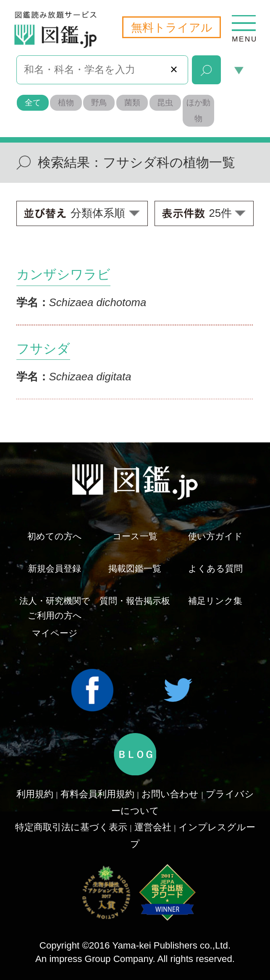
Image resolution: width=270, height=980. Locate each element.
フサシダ (43, 349)
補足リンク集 (215, 601)
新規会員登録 (55, 568)
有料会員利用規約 (97, 794)
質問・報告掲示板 (135, 601)
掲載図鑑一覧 (135, 568)
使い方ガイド (215, 536)
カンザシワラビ (63, 274)
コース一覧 (135, 536)
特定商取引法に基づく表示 (71, 827)
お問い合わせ (170, 794)
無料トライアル (172, 27)
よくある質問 (215, 568)
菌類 (132, 103)
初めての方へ (55, 536)
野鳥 (99, 103)
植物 (66, 103)
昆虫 (165, 103)
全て (33, 103)
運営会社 (153, 827)
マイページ (55, 633)
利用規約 (35, 794)
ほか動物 (198, 110)
